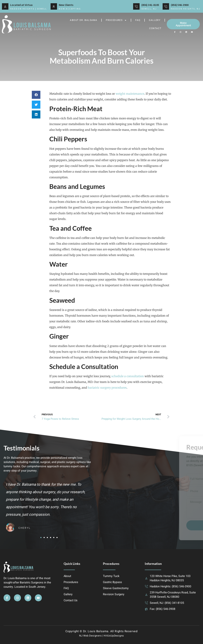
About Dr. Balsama (84, 20)
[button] (36, 95)
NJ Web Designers (90, 636)
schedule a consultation (128, 376)
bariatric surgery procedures (107, 388)
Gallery (155, 20)
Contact (155, 28)
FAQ (138, 20)
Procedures (116, 20)
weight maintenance (130, 94)
